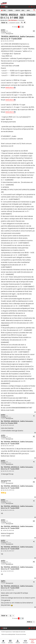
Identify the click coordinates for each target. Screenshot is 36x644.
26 (6, 482)
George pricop (6, 481)
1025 (7, 31)
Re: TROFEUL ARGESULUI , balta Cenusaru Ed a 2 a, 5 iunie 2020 (17, 422)
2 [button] (21, 27)
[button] (23, 27)
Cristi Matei (21, 20)
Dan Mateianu (13, 20)
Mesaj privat (10, 34)
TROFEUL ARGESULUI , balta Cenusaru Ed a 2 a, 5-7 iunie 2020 (18, 16)
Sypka (3, 581)
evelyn (3, 30)
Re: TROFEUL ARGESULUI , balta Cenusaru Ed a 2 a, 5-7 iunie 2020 (17, 443)
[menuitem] (5, 7)
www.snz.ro (10, 88)
